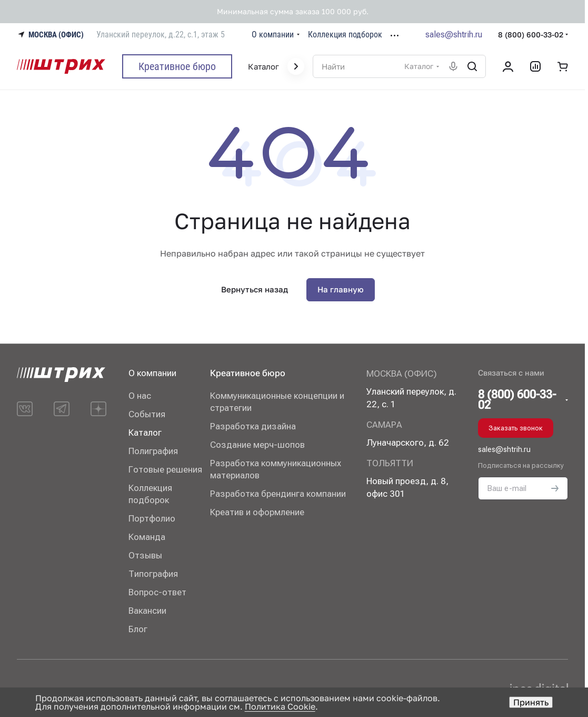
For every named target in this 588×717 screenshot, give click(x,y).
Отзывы (145, 555)
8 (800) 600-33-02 (531, 35)
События (147, 414)
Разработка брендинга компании (278, 494)
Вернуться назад (255, 289)
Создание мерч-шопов (257, 445)
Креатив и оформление (257, 512)
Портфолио (152, 518)
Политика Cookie (280, 706)
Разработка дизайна (253, 426)
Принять (531, 702)
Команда (147, 537)
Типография (153, 574)
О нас (140, 396)
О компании (152, 373)
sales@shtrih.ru (454, 35)
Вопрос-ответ (157, 592)
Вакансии (147, 611)
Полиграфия (153, 451)
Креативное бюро (248, 373)
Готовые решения (165, 469)
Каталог (145, 433)
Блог (138, 629)
